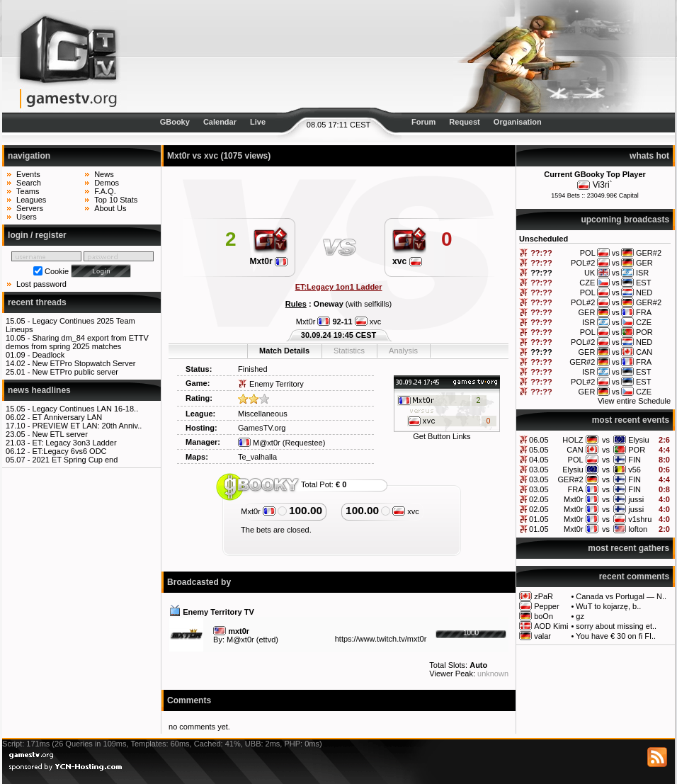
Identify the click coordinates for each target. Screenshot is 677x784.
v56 (635, 470)
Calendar (220, 122)
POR (637, 450)
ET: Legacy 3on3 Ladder (74, 443)
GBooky (175, 122)
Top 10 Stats (116, 200)
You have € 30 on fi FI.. (616, 636)
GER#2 (571, 479)
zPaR (544, 596)
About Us (110, 208)
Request (464, 122)
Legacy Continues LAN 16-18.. (85, 409)
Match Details (284, 351)
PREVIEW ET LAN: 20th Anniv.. (87, 426)
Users (27, 217)
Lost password (41, 284)
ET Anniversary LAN (67, 417)
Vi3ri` (603, 185)
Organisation (518, 122)
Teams (28, 191)
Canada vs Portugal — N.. (621, 596)
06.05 (539, 440)
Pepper (546, 606)
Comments (189, 700)
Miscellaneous (263, 414)
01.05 (539, 519)
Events (28, 174)
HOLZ (573, 440)
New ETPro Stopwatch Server (84, 363)
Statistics (349, 351)
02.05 (539, 499)
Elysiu (638, 440)
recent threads (37, 302)
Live (258, 122)
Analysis (403, 351)
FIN (635, 460)
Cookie (57, 271)
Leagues (31, 200)
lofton (638, 529)
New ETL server (59, 434)
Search (29, 183)
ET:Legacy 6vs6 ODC (69, 451)
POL (576, 460)
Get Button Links (442, 436)
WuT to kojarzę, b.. (608, 606)
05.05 (539, 450)
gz (580, 616)
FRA (576, 489)
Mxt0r (574, 499)
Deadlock (48, 355)
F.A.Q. (105, 191)
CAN (575, 450)
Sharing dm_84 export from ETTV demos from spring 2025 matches (77, 342)
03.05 (539, 470)
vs (606, 440)
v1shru (640, 519)
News (104, 174)
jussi (636, 499)
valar (542, 636)
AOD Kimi (551, 626)
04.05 (539, 460)
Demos (107, 183)
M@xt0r (259, 443)
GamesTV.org (262, 428)
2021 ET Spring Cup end (75, 460)
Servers (30, 208)
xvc (407, 261)
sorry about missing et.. (616, 626)
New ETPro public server (75, 372)
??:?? (541, 253)
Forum (423, 122)
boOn (544, 616)
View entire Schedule (634, 401)
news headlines (39, 390)
